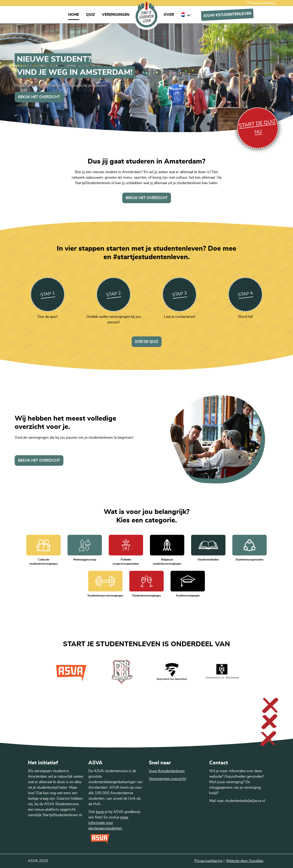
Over (169, 15)
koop (100, 812)
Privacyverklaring (261, 3)
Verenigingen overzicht (167, 779)
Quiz (90, 15)
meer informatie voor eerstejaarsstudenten (108, 823)
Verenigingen (116, 15)
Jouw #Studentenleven (227, 15)
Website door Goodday (245, 861)
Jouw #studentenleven (167, 771)
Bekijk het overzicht (39, 97)
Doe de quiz (147, 342)
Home (74, 15)
